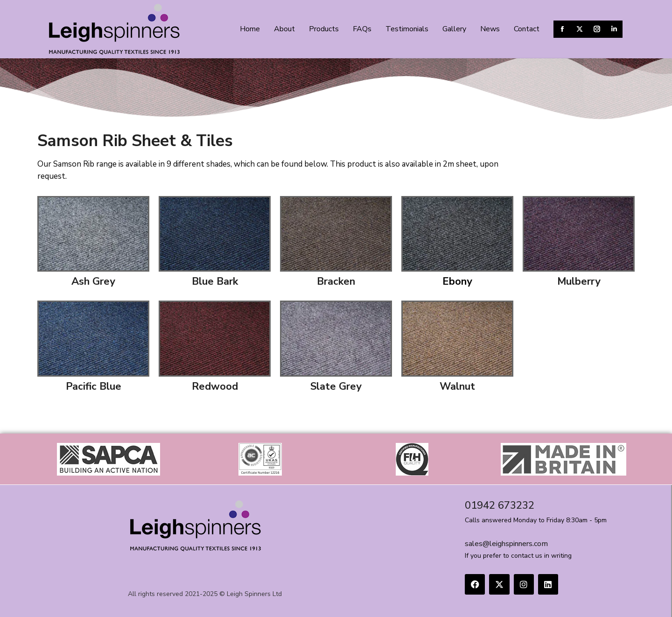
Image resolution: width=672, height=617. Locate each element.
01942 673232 (500, 505)
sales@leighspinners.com (506, 544)
